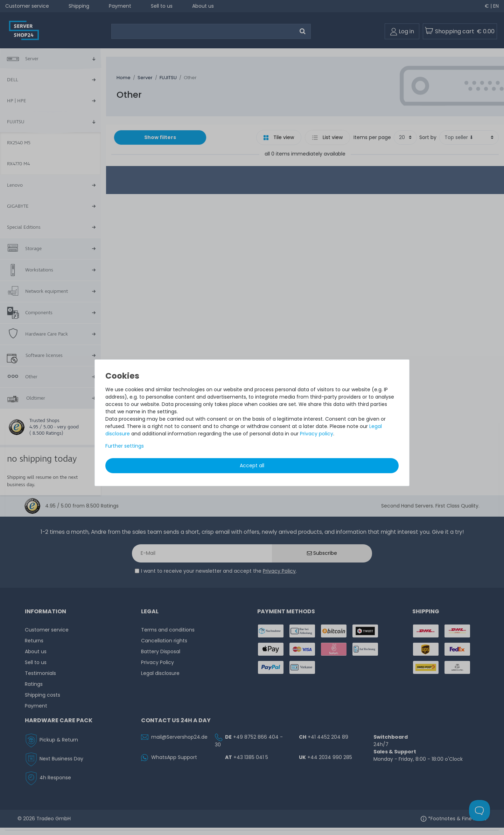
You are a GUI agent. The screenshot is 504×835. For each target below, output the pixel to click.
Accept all (252, 465)
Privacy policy (317, 434)
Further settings (125, 446)
